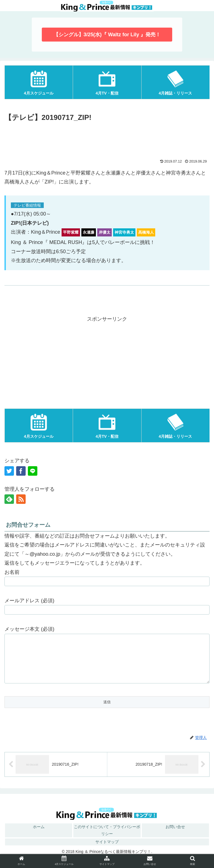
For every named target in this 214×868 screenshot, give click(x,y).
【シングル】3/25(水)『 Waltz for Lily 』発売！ (107, 35)
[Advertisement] (107, 139)
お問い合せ (175, 835)
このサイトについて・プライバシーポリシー (107, 839)
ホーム (39, 835)
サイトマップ (107, 850)
